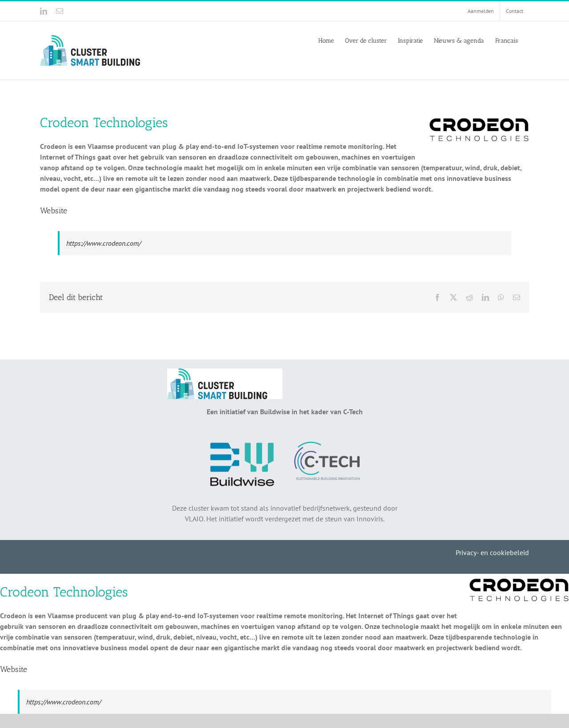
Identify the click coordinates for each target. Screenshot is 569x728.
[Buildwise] (242, 445)
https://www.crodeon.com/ (104, 243)
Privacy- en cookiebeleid (492, 552)
